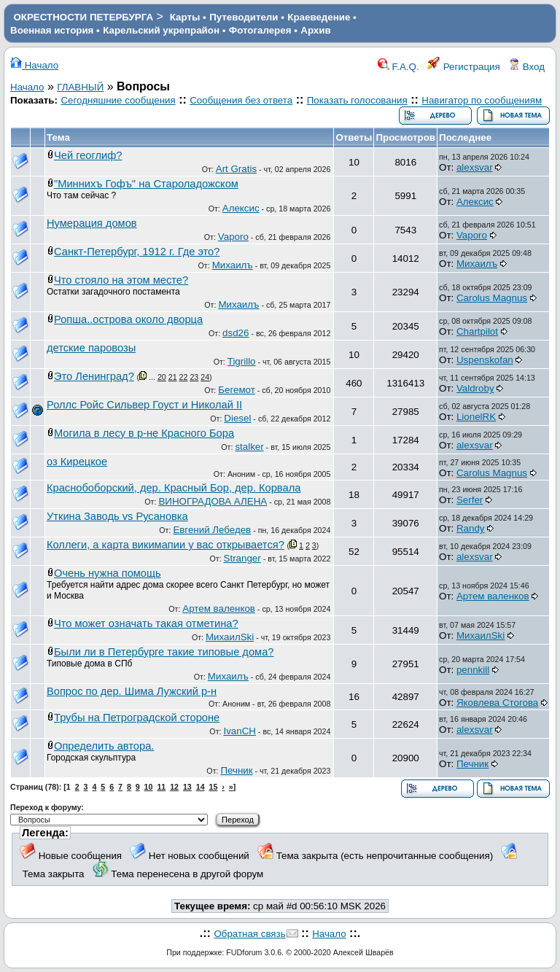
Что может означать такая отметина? (146, 623)
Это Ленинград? (94, 376)
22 (184, 377)
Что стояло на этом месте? (121, 280)
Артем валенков (219, 609)
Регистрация (464, 67)
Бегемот (237, 390)
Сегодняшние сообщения (118, 100)
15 (214, 787)
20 (162, 377)
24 (205, 377)
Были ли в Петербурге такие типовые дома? (164, 652)
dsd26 (236, 333)
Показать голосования (357, 100)
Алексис (241, 208)
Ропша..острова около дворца (128, 319)
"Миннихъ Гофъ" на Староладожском (146, 184)
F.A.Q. (398, 67)
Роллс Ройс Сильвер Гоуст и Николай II (144, 405)
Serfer (470, 500)
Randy (471, 528)
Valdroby (475, 388)
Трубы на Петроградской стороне (137, 718)
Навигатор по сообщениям (482, 100)
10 (149, 787)
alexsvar (475, 167)
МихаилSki (230, 637)
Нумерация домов (92, 223)
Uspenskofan (485, 360)
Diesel (237, 418)
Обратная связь (249, 934)
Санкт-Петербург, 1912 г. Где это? (137, 252)
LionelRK (476, 417)
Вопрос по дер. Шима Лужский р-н (132, 691)
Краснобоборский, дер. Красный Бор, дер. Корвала (174, 488)
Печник (236, 770)
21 (173, 377)
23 (194, 377)
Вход (526, 67)
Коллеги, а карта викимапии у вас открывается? (166, 545)
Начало (34, 65)
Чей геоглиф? (88, 155)
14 (201, 787)
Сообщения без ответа (241, 100)
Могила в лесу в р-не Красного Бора (144, 433)
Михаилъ (233, 265)
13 (187, 787)
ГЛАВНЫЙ (80, 87)
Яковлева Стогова (497, 703)
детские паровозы (91, 348)
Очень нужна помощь (108, 573)
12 (174, 787)
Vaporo (233, 237)
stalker (249, 447)
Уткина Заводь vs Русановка (117, 516)
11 (161, 787)
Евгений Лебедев (212, 530)
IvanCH (239, 731)
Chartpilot (477, 331)
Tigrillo (242, 361)
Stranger (242, 558)
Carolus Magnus (492, 298)
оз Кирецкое (77, 462)
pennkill (473, 670)
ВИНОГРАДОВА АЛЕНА (213, 501)
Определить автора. (104, 746)
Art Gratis (236, 169)
